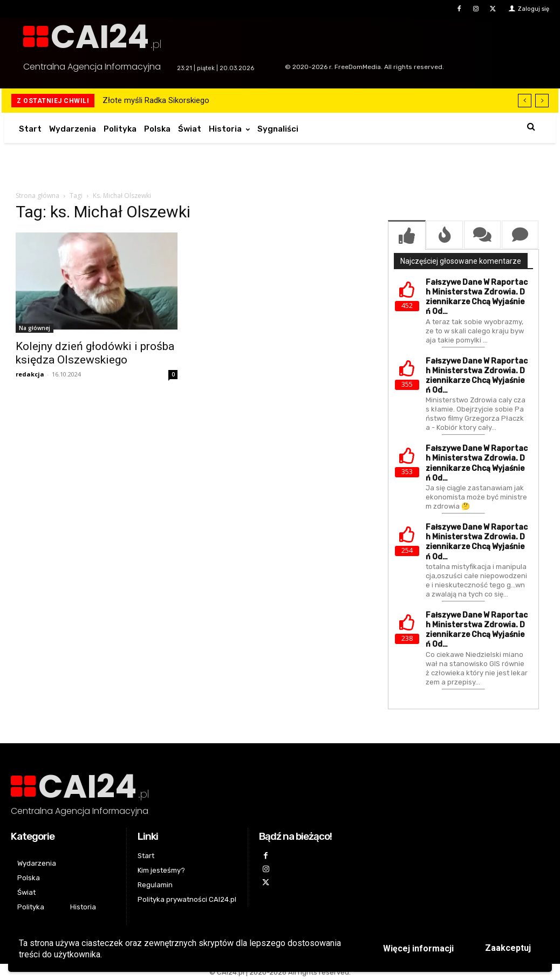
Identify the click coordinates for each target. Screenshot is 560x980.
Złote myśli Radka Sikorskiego (156, 100)
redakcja (30, 374)
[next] (542, 101)
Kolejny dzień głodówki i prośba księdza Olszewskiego (95, 353)
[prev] (525, 101)
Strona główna (37, 196)
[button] (531, 126)
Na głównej (35, 328)
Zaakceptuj (508, 948)
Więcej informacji (418, 948)
